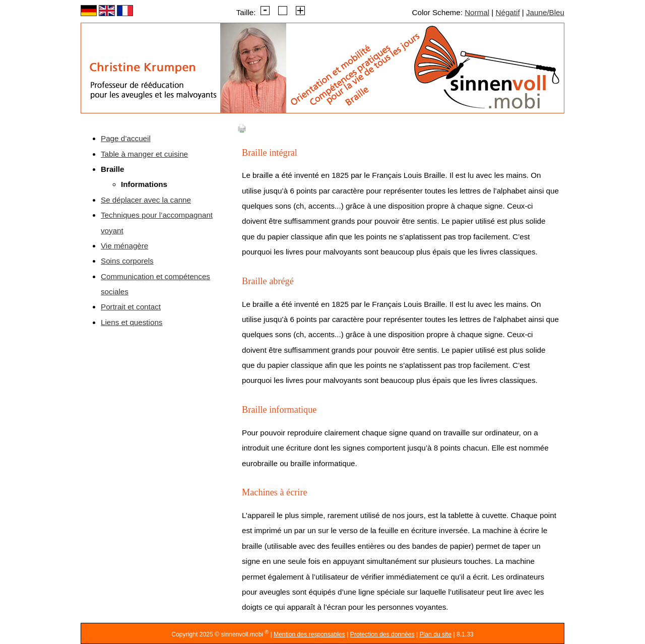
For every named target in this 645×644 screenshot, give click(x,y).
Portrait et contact (131, 307)
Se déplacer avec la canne (146, 200)
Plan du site (435, 634)
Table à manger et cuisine (144, 154)
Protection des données (382, 634)
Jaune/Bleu (545, 12)
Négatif (507, 12)
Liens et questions (132, 322)
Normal (477, 12)
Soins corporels (127, 261)
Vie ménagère (124, 246)
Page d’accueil (126, 138)
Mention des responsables (309, 634)
